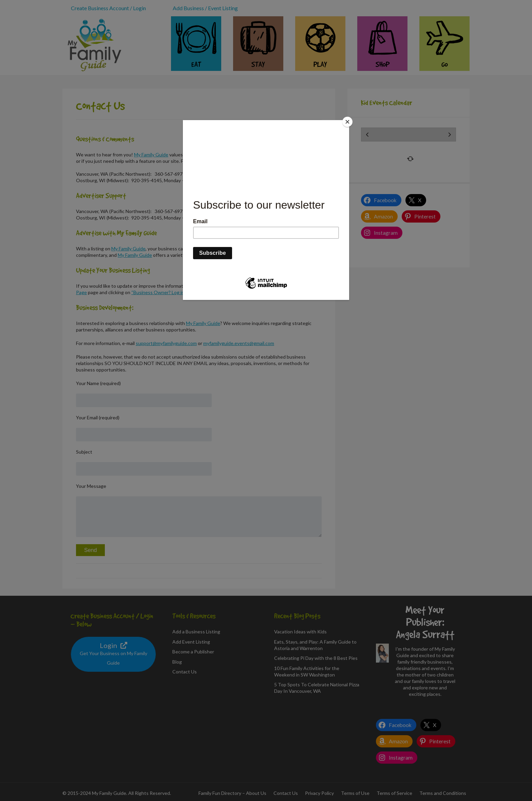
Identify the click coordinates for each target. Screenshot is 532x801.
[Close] (347, 122)
